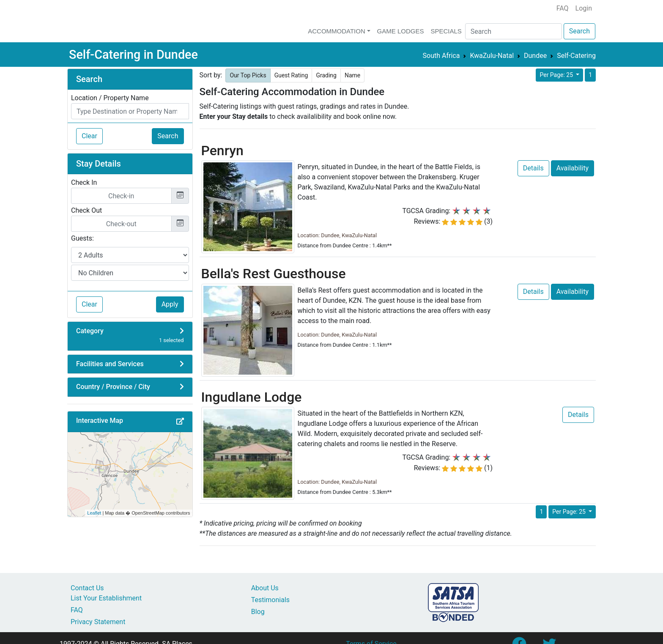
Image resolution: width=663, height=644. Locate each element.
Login (584, 8)
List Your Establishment (106, 598)
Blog (258, 612)
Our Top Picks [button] (248, 75)
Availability (573, 168)
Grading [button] (326, 75)
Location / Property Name (110, 98)
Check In (84, 182)
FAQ (563, 8)
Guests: (82, 238)
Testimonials (270, 600)
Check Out (86, 210)
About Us (265, 588)
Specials (446, 31)
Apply (170, 304)
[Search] (514, 31)
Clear (89, 136)
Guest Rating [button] (291, 75)
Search (579, 31)
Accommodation (337, 31)
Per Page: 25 (557, 75)
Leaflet (94, 513)
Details (533, 168)
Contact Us (87, 588)
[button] (180, 422)
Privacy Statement (98, 622)
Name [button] (352, 75)
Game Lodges (401, 31)
